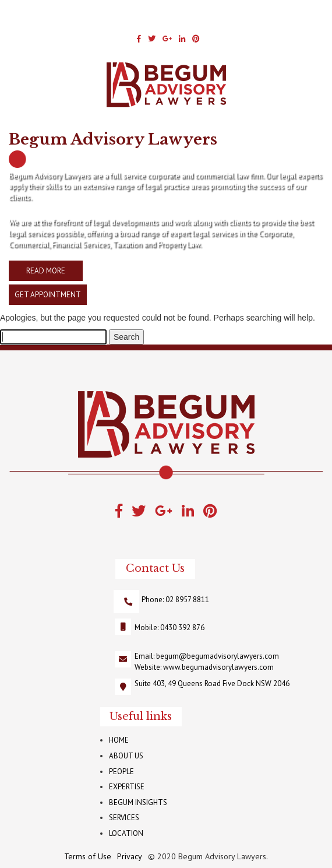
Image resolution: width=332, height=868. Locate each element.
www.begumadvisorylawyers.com (218, 667)
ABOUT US (126, 756)
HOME (119, 740)
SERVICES (124, 818)
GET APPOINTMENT (48, 295)
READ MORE (46, 271)
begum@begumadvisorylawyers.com (218, 656)
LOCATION (126, 833)
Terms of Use (88, 856)
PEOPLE (121, 772)
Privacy (130, 856)
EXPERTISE (127, 787)
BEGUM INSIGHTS (138, 802)
